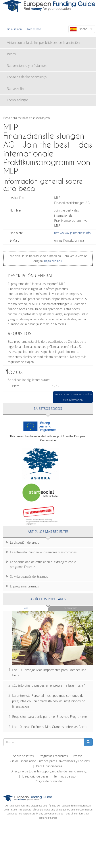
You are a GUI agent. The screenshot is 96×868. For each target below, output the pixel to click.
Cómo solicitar (17, 100)
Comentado (70, 608)
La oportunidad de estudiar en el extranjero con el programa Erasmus (43, 565)
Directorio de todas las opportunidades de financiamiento (49, 771)
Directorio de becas (35, 776)
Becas (11, 54)
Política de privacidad (49, 781)
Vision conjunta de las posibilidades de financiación (43, 43)
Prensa (77, 756)
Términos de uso (65, 776)
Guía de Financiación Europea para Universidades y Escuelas (49, 761)
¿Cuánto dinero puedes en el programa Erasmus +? (49, 685)
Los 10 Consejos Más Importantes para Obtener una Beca (49, 673)
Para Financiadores (49, 766)
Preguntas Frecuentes (53, 756)
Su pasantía (15, 89)
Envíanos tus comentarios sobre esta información (73, 397)
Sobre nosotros (23, 756)
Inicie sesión (14, 29)
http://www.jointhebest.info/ (73, 233)
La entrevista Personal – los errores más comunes (43, 552)
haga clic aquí (53, 261)
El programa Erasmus (24, 586)
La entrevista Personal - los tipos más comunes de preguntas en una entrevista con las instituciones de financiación (49, 701)
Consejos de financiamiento (27, 77)
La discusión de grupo (25, 543)
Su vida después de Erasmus (29, 577)
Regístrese (34, 29)
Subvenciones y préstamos (27, 66)
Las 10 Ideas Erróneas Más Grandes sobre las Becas (50, 727)
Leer (34, 608)
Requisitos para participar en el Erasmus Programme (50, 717)
